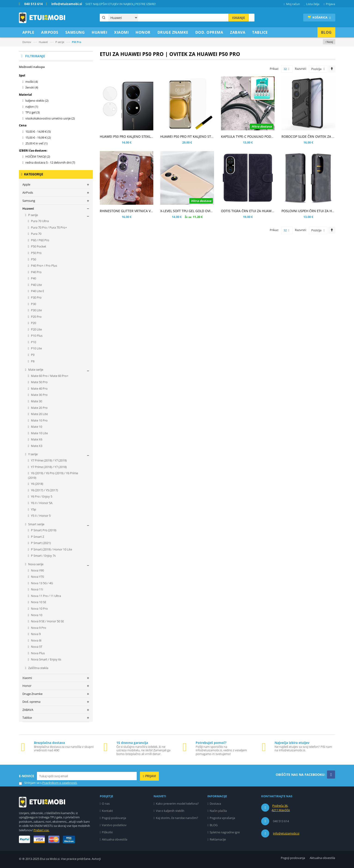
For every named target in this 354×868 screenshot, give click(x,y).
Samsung (29, 201)
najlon (32, 107)
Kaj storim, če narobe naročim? (177, 818)
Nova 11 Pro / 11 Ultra (46, 596)
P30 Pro (36, 297)
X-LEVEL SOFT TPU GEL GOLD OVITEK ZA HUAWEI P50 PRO (204, 211)
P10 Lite (36, 348)
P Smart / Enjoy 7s (43, 556)
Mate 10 (36, 427)
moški (32, 82)
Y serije (33, 454)
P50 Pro (36, 253)
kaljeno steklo (37, 101)
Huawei (43, 42)
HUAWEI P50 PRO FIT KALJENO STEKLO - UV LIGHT (198, 136)
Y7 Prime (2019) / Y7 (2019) (48, 460)
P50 (33, 259)
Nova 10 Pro (39, 608)
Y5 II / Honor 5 (40, 516)
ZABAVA (28, 710)
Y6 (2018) (37, 484)
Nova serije (35, 564)
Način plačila (218, 811)
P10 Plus (36, 336)
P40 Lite (36, 285)
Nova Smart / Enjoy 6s (46, 659)
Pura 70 (36, 234)
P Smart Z (37, 537)
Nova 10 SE (38, 602)
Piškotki (107, 832)
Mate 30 (36, 401)
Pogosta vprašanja (222, 818)
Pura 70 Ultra (39, 221)
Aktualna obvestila (115, 839)
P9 (32, 355)
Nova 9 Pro (38, 628)
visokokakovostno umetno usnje (50, 118)
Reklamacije (218, 839)
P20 (33, 323)
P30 (33, 304)
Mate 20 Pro (39, 408)
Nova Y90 (37, 570)
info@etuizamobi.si (286, 833)
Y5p (33, 509)
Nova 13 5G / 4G (42, 583)
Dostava (215, 804)
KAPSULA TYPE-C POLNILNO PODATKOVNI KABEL (258, 136)
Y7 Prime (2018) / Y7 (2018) (48, 467)
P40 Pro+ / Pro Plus (44, 266)
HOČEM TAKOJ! (38, 156)
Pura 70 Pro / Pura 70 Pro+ (49, 227)
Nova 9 (35, 634)
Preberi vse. (41, 830)
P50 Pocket (38, 246)
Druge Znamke (32, 694)
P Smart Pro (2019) (43, 530)
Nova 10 (36, 615)
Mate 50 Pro (39, 382)
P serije (60, 42)
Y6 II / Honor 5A (41, 503)
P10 (33, 342)
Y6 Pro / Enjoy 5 (41, 496)
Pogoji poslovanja (114, 818)
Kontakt (107, 811)
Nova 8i (36, 640)
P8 (32, 361)
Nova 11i (37, 589)
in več (36, 143)
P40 (33, 278)
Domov (27, 42)
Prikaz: (274, 69)
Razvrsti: (301, 69)
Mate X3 (36, 446)
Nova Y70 (37, 577)
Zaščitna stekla (38, 668)
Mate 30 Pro (39, 395)
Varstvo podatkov (114, 825)
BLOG (214, 825)
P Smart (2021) (41, 543)
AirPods (28, 193)
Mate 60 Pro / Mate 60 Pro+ (49, 376)
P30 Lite (36, 310)
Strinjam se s (30, 783)
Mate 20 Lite (39, 414)
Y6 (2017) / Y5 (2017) (44, 490)
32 (286, 69)
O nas (106, 804)
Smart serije (36, 524)
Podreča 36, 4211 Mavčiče (281, 808)
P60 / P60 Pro (40, 240)
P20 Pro (36, 317)
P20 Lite (36, 329)
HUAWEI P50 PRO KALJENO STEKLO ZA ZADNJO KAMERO (143, 136)
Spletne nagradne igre (225, 832)
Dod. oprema (31, 702)
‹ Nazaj (329, 42)
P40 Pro (36, 272)
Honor (27, 686)
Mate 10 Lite (39, 433)
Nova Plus (38, 653)
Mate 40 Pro (39, 388)
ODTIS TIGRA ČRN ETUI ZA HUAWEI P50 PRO (255, 211)
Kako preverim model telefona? (177, 804)
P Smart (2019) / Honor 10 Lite (51, 549)
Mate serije (35, 370)
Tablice (27, 718)
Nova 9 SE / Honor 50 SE (47, 621)
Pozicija (316, 69)
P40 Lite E (37, 291)
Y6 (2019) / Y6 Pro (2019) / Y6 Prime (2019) (53, 475)
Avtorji (96, 859)
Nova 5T (36, 647)
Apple (26, 184)
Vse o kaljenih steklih (170, 811)
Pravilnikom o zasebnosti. (60, 783)
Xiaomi (27, 678)
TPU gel (33, 112)
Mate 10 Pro (39, 420)
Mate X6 (36, 439)
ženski (32, 87)
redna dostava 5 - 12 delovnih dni (50, 162)
